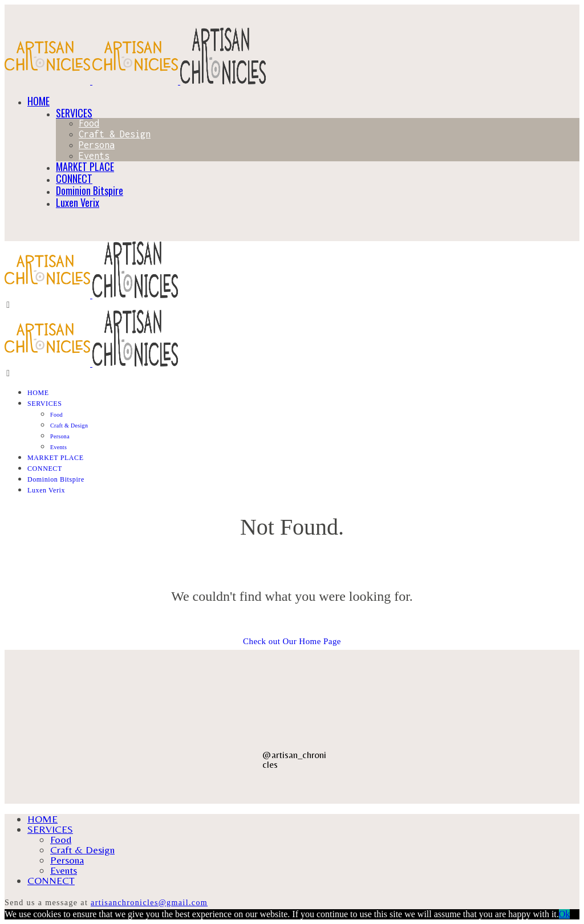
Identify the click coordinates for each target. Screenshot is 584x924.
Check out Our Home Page (292, 641)
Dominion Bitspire (90, 190)
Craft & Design (115, 134)
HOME (38, 101)
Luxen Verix (78, 202)
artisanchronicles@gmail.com (149, 903)
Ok (565, 914)
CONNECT (74, 178)
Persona (97, 145)
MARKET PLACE (85, 166)
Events (94, 156)
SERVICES (74, 113)
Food (89, 123)
